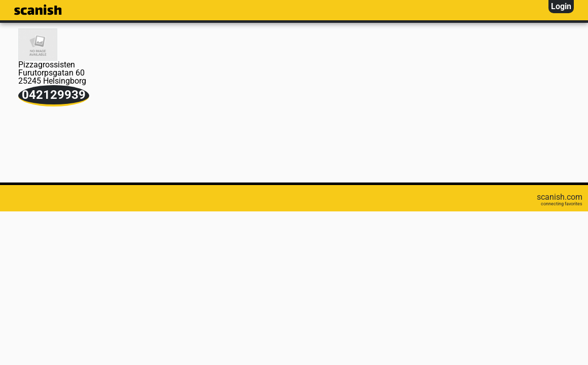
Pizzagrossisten (47, 65)
